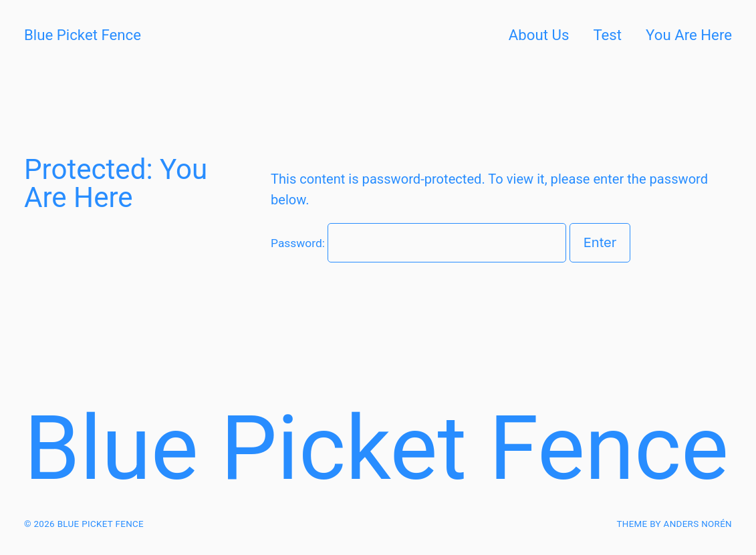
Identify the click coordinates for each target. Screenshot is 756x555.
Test (607, 35)
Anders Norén (698, 524)
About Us (539, 35)
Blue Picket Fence (83, 35)
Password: (418, 243)
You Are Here (689, 35)
